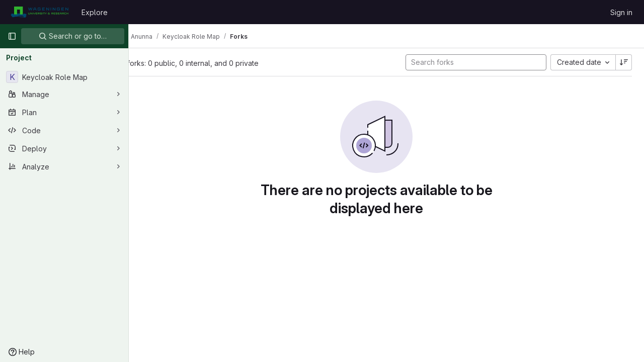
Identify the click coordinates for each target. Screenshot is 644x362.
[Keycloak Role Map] (64, 77)
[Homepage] (39, 12)
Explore (95, 12)
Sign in (621, 12)
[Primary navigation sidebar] (12, 36)
